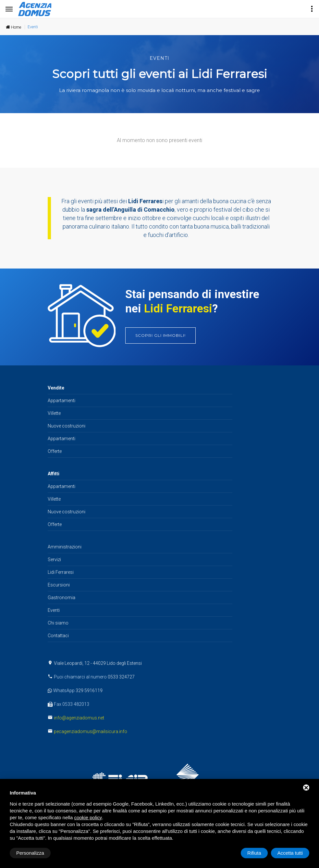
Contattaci (58, 636)
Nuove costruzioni (67, 426)
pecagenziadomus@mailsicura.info (91, 731)
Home (13, 27)
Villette (54, 413)
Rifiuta (254, 853)
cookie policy (88, 817)
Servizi (54, 559)
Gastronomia (61, 598)
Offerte (55, 451)
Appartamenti (61, 401)
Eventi (54, 610)
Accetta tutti (290, 853)
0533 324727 (121, 677)
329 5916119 (89, 690)
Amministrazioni (65, 547)
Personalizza (30, 853)
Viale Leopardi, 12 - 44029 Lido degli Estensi (98, 663)
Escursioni (59, 585)
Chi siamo (58, 623)
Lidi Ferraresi (61, 572)
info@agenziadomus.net (79, 718)
